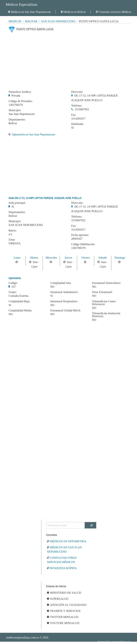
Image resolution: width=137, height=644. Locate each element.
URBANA (15, 243)
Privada (16, 96)
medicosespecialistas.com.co (23, 637)
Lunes (17, 258)
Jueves (68, 258)
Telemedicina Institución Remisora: (106, 315)
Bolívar (31, 21)
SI (72, 128)
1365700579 (16, 105)
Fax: (74, 115)
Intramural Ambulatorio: (64, 292)
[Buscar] (91, 525)
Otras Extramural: (102, 292)
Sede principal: (17, 203)
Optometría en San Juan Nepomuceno (34, 134)
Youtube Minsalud (63, 623)
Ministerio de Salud (64, 593)
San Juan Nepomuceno (58, 21)
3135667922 (82, 109)
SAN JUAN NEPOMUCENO (26, 225)
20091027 (77, 239)
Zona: (12, 240)
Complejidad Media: (20, 310)
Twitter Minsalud (63, 617)
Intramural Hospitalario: (64, 301)
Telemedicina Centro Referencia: (104, 303)
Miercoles (51, 258)
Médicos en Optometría (67, 541)
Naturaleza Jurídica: (20, 92)
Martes (34, 258)
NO (11, 314)
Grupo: (13, 292)
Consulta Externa (18, 296)
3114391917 (78, 119)
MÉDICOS (15, 21)
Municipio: (15, 110)
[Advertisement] (68, 60)
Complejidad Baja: (19, 301)
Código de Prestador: (21, 101)
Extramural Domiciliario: (106, 283)
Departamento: (17, 120)
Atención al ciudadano (67, 605)
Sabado (103, 258)
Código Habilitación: (83, 244)
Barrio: (13, 231)
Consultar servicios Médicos (114, 12)
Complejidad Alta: (61, 283)
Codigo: (13, 283)
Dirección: (77, 92)
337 (14, 287)
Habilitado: (78, 124)
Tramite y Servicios (64, 611)
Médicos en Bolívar (73, 12)
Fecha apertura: (80, 235)
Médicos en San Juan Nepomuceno (30, 12)
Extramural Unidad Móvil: (66, 310)
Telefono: (77, 106)
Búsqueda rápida (62, 568)
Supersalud (58, 599)
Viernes (86, 258)
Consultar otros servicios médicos (62, 560)
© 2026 (27, 637)
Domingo (120, 258)
